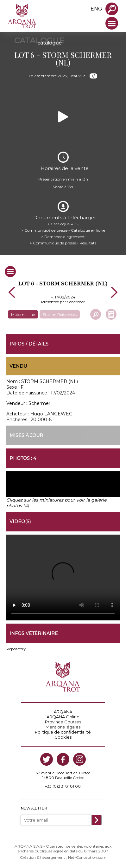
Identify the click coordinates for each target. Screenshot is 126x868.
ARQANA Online (63, 717)
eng (96, 9)
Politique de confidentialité (63, 732)
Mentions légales (63, 727)
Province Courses (63, 722)
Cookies (63, 737)
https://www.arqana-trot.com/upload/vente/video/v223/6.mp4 (63, 578)
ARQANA (63, 712)
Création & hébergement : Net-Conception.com (63, 857)
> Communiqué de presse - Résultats (63, 243)
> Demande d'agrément (63, 237)
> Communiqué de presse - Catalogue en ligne (63, 230)
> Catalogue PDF (63, 224)
